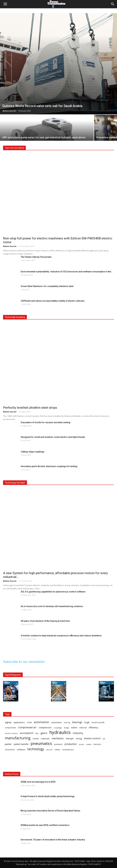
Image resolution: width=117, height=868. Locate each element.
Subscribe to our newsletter (24, 662)
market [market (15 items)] (36, 739)
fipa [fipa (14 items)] (37, 733)
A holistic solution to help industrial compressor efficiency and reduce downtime (61, 636)
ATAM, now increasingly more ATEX (38, 782)
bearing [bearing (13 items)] (67, 723)
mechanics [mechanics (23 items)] (58, 738)
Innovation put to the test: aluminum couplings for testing (49, 466)
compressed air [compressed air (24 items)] (27, 727)
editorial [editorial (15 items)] (83, 728)
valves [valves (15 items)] (58, 750)
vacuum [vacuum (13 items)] (49, 750)
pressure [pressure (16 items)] (58, 744)
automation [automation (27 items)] (41, 722)
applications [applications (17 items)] (19, 722)
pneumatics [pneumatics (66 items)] (41, 743)
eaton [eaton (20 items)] (74, 727)
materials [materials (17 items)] (45, 739)
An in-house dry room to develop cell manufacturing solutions (52, 606)
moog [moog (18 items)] (79, 738)
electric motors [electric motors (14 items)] (11, 733)
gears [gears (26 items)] (44, 733)
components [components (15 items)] (10, 728)
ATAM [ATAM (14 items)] (29, 722)
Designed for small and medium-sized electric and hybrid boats (53, 437)
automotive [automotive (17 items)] (57, 722)
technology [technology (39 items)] (36, 749)
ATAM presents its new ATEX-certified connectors (45, 825)
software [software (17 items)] (21, 750)
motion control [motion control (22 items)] (92, 738)
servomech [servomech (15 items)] (10, 750)
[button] (113, 4)
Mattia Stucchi (9, 111)
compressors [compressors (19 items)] (45, 727)
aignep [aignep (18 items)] (8, 722)
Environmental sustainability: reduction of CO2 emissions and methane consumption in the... (67, 272)
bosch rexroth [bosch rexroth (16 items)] (98, 722)
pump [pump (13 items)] (81, 744)
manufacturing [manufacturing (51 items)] (18, 738)
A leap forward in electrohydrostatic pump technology (48, 796)
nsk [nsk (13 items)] (104, 739)
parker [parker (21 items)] (8, 744)
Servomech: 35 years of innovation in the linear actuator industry (53, 840)
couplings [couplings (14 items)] (58, 728)
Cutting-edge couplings (33, 452)
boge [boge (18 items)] (87, 722)
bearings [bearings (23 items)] (77, 722)
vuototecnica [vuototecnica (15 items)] (68, 750)
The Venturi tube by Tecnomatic (36, 257)
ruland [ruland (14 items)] (89, 744)
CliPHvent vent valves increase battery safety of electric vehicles (53, 301)
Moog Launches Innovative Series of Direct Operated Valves (50, 811)
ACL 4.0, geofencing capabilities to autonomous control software (53, 592)
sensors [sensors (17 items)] (97, 744)
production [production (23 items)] (71, 744)
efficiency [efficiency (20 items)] (93, 727)
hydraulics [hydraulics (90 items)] (60, 732)
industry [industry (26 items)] (78, 733)
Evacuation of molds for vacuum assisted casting (46, 422)
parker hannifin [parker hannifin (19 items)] (21, 744)
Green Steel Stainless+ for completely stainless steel (47, 286)
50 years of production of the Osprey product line (45, 621)
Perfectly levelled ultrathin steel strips (30, 408)
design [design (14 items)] (66, 728)
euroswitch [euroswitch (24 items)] (27, 733)
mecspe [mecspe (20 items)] (70, 738)
